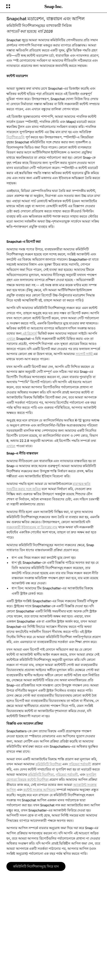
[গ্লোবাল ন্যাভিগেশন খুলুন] (23, 6)
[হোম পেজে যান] (53, 6)
